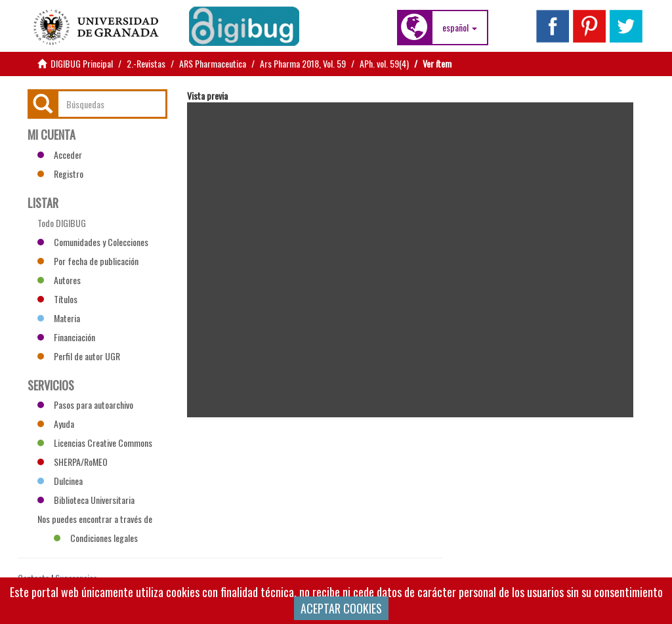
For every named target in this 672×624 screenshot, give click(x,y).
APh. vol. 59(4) (384, 63)
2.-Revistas (146, 63)
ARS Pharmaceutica (213, 63)
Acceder (60, 155)
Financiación (66, 337)
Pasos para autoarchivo (85, 405)
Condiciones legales (96, 538)
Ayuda (56, 424)
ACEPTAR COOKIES (341, 608)
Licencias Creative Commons (95, 443)
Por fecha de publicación (88, 261)
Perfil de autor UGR (79, 356)
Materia (59, 318)
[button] (460, 28)
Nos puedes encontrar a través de (95, 520)
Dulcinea (60, 481)
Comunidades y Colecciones (93, 242)
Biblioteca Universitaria (86, 500)
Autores (59, 280)
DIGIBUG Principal (82, 63)
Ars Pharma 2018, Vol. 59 (303, 63)
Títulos (57, 299)
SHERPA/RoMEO (73, 462)
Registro (60, 174)
